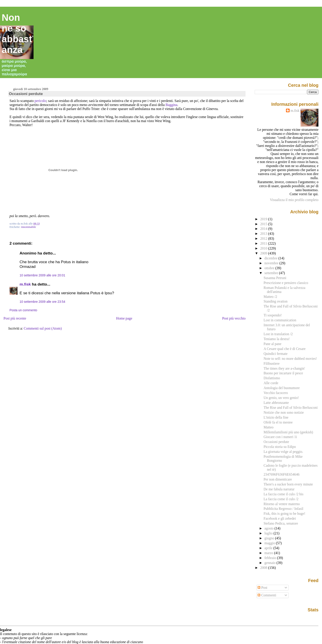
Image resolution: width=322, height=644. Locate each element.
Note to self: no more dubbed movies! (290, 359)
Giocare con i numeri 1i (280, 437)
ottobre (270, 268)
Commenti (267, 595)
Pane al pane (272, 344)
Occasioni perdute (26, 94)
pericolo (40, 101)
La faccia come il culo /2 (281, 499)
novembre (272, 263)
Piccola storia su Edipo (280, 447)
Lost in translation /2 (278, 334)
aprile (269, 548)
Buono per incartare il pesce (283, 373)
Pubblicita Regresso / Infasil (284, 509)
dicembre (272, 258)
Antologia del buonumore (282, 388)
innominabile (29, 227)
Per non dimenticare (278, 479)
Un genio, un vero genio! (281, 398)
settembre (272, 273)
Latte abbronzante (276, 403)
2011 (264, 243)
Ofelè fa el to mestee (278, 422)
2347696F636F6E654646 (282, 474)
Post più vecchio (234, 318)
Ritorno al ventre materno (282, 504)
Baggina (171, 105)
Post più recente (15, 318)
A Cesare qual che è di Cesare (285, 349)
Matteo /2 (270, 297)
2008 (264, 568)
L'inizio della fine (276, 417)
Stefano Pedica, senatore (281, 523)
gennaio (271, 563)
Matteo (269, 427)
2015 (264, 224)
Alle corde (271, 383)
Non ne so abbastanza (17, 34)
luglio (269, 533)
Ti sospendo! (273, 315)
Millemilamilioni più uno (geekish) (288, 432)
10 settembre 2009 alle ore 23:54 (42, 302)
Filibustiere (272, 363)
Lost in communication (280, 320)
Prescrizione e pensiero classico (286, 283)
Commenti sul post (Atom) (43, 328)
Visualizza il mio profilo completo (294, 200)
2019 (264, 219)
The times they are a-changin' (284, 368)
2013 (264, 234)
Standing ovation (276, 301)
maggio (270, 543)
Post (262, 588)
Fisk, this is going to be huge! (284, 514)
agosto (270, 528)
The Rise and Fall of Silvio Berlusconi (291, 408)
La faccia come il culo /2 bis (284, 494)
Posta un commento (23, 310)
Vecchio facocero (276, 393)
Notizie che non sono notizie (284, 412)
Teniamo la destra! (277, 339)
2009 (264, 253)
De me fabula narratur (279, 489)
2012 (264, 238)
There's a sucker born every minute (288, 484)
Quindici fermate (276, 354)
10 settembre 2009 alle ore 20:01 (42, 275)
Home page (124, 318)
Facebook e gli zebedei (280, 518)
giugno (270, 538)
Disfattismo (272, 378)
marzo (269, 553)
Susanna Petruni (275, 278)
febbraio (271, 558)
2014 (264, 229)
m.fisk (25, 284)
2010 (264, 248)
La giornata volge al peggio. (283, 452)
